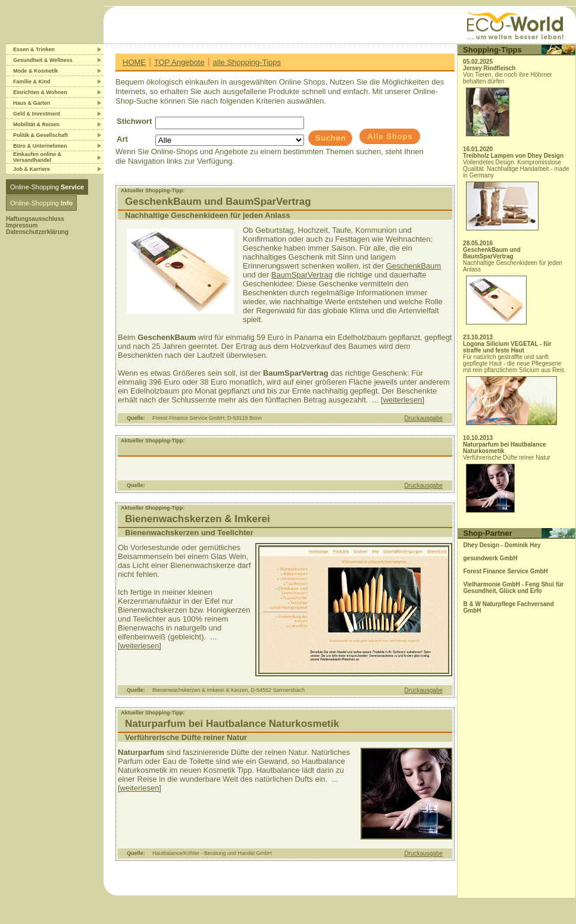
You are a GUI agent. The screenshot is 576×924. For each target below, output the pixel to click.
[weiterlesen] (403, 400)
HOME (134, 62)
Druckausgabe (424, 418)
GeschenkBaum (414, 266)
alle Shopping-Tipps (247, 62)
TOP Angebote (179, 62)
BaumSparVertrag (302, 275)
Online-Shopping (47, 187)
